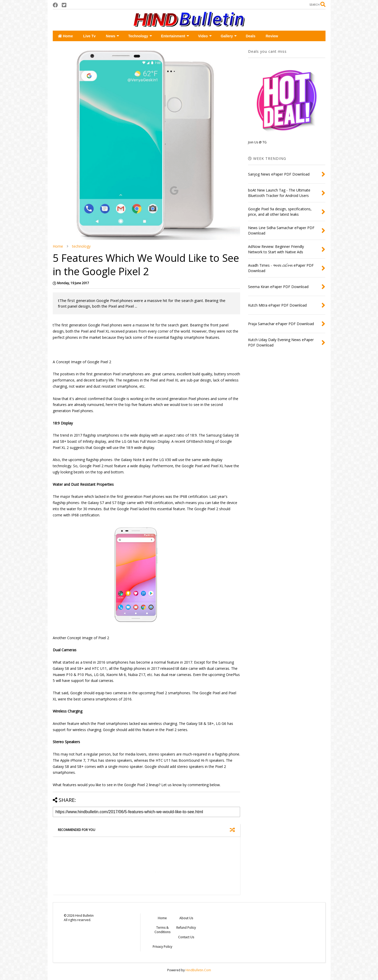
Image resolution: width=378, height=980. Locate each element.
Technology (140, 36)
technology (81, 246)
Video (205, 36)
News (113, 36)
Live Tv (89, 36)
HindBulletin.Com (198, 970)
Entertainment (175, 36)
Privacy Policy (162, 947)
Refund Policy (186, 928)
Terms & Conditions (162, 930)
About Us (186, 918)
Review (272, 36)
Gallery (229, 36)
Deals (250, 36)
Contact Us (186, 937)
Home (65, 36)
